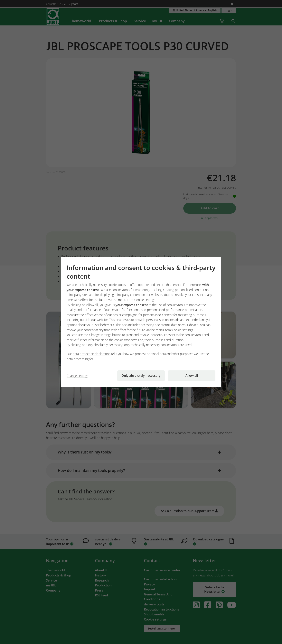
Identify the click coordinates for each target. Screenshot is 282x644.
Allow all (192, 376)
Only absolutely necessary (141, 376)
